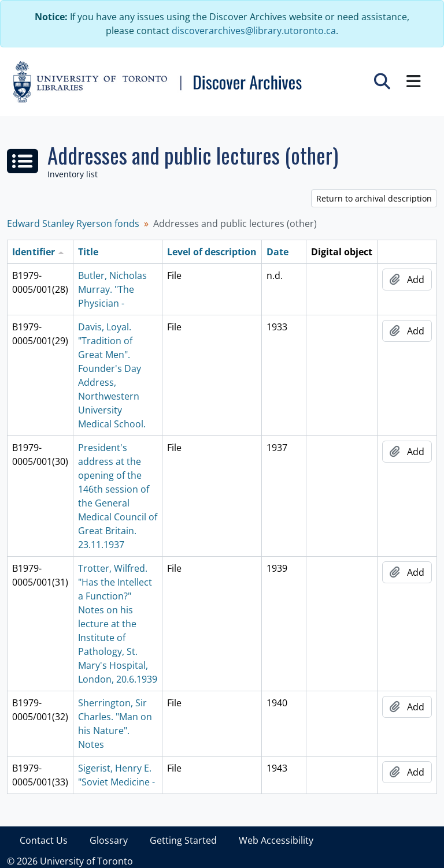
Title (88, 252)
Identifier (34, 252)
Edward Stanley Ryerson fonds (73, 223)
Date (277, 252)
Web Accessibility (276, 840)
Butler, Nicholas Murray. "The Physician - (112, 289)
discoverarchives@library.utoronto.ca (254, 31)
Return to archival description (374, 198)
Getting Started (183, 840)
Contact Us (44, 840)
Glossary (109, 840)
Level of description (212, 252)
